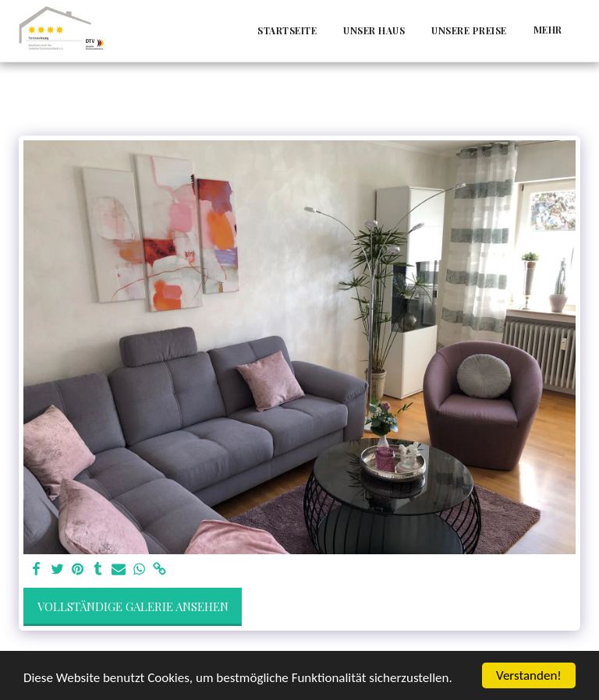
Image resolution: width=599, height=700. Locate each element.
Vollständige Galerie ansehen (133, 606)
